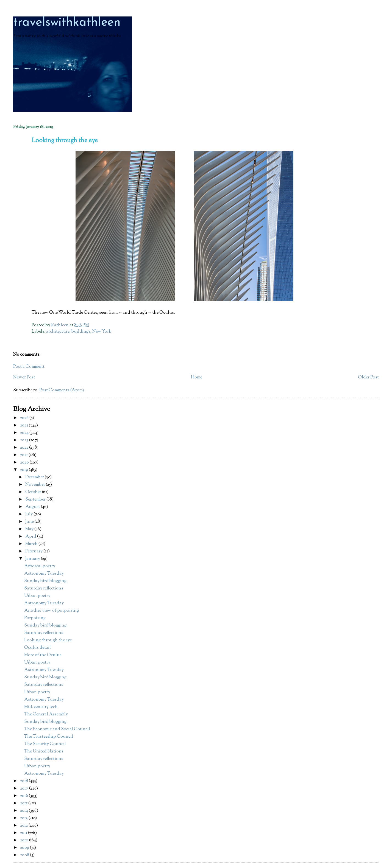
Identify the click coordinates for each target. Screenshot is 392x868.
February (34, 551)
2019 (24, 470)
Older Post (368, 377)
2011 (24, 833)
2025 (24, 425)
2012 (24, 826)
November (36, 485)
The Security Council (45, 744)
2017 (25, 789)
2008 (25, 855)
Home (197, 377)
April (31, 537)
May (30, 529)
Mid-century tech (41, 707)
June (30, 522)
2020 (25, 463)
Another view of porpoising (52, 611)
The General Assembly (46, 714)
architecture (58, 332)
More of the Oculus (43, 655)
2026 (25, 418)
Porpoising (35, 618)
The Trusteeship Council (49, 737)
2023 (25, 440)
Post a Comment (29, 367)
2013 (24, 818)
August (33, 507)
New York (102, 332)
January (33, 559)
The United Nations (44, 752)
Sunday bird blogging (45, 581)
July (29, 514)
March (32, 544)
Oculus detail (37, 648)
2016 (24, 796)
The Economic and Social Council (57, 729)
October (34, 492)
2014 (24, 811)
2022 (25, 448)
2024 (25, 433)
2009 (25, 848)
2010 (25, 840)
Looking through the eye (48, 640)
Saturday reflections (44, 589)
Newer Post (24, 377)
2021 (24, 455)
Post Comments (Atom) (62, 390)
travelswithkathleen (67, 23)
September (36, 500)
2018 (24, 781)
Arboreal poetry (40, 566)
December (35, 477)
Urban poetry (37, 596)
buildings (81, 332)
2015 (24, 803)
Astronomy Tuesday (44, 574)
